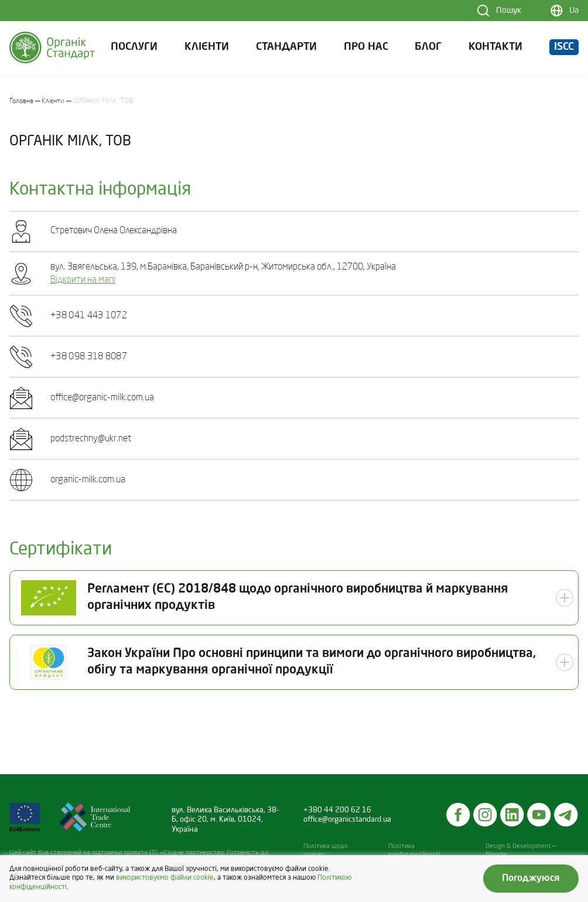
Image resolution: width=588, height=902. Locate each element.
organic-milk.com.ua (88, 480)
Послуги (134, 47)
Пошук (509, 11)
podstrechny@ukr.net (91, 439)
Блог (428, 47)
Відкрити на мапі (83, 280)
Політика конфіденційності (414, 851)
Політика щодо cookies (326, 851)
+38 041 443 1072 (89, 316)
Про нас (366, 47)
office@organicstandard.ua (347, 820)
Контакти (495, 47)
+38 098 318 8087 (89, 357)
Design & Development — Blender (521, 851)
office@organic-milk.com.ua (102, 398)
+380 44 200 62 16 (337, 810)
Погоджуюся (531, 879)
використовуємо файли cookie (165, 878)
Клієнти (207, 47)
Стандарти (286, 47)
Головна (21, 101)
